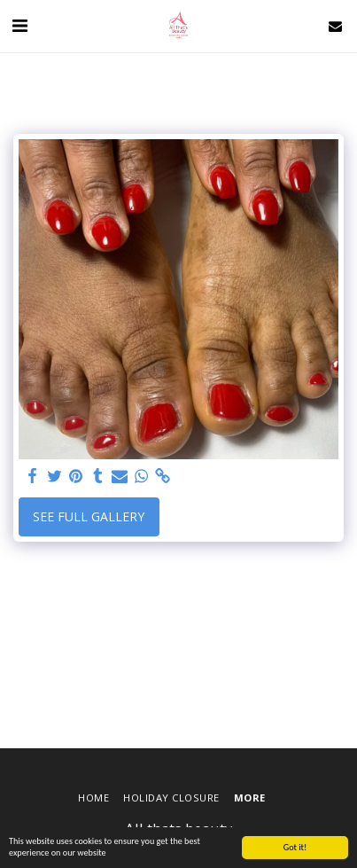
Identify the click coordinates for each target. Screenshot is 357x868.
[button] (19, 25)
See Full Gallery (89, 516)
